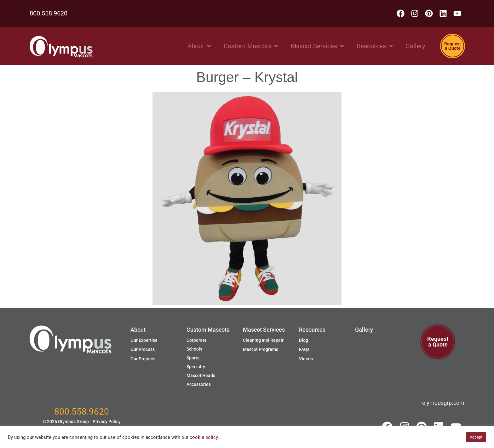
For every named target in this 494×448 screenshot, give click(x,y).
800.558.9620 (49, 13)
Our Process (143, 349)
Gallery (364, 330)
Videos (306, 359)
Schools (194, 349)
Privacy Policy (107, 422)
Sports (193, 358)
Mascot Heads (201, 375)
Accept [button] (476, 437)
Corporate (197, 340)
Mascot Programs (261, 349)
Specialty (196, 367)
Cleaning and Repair (263, 340)
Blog (304, 340)
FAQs (304, 349)
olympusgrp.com (443, 403)
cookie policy (204, 437)
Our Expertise (144, 340)
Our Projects (143, 359)
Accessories (199, 384)
